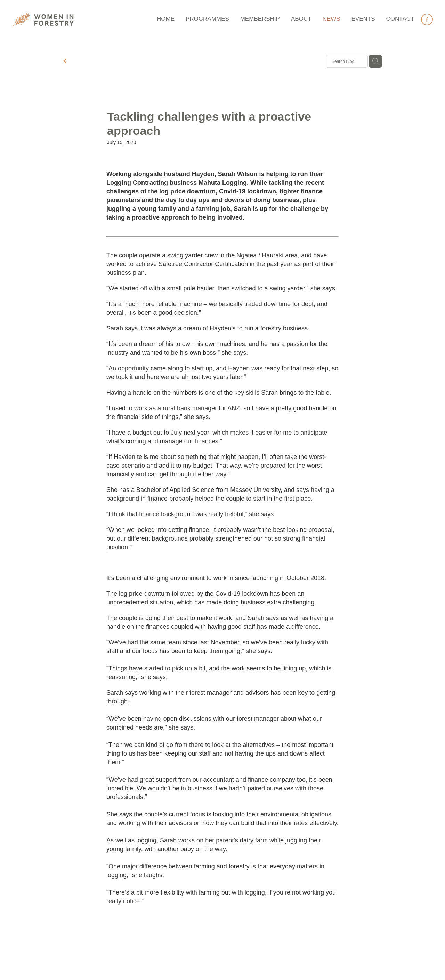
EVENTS (363, 19)
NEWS (331, 19)
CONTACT (400, 19)
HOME (166, 19)
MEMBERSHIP (260, 19)
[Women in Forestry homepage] (54, 19)
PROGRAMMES (207, 19)
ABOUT (301, 19)
